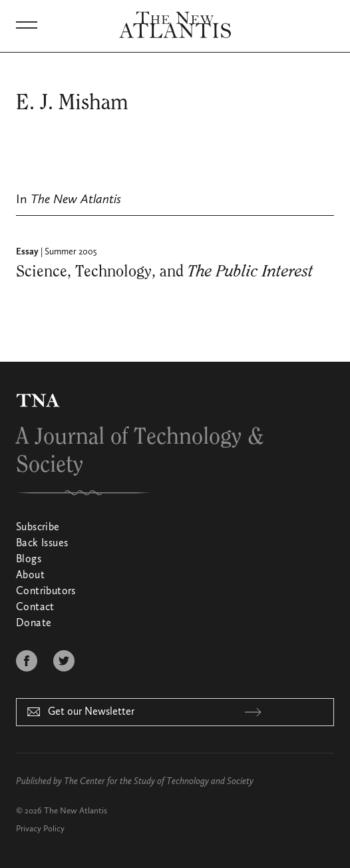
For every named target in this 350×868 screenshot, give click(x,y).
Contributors (46, 592)
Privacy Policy (40, 829)
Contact (35, 608)
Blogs (29, 560)
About (30, 576)
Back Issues (42, 544)
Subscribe (38, 528)
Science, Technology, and (165, 272)
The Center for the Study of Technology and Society (159, 781)
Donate (34, 624)
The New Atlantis (76, 811)
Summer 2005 (71, 252)
